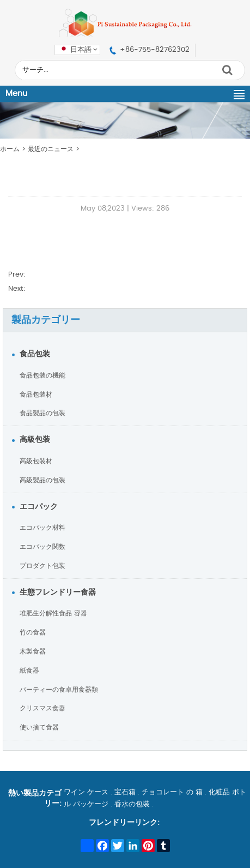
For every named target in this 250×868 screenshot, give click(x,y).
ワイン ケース (86, 792)
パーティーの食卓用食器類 (59, 690)
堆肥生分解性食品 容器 (53, 613)
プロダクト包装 (42, 566)
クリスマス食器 (42, 708)
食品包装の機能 (42, 375)
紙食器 (29, 671)
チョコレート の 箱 (172, 792)
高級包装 (35, 440)
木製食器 (33, 651)
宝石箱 (125, 792)
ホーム (10, 149)
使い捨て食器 (39, 727)
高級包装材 (36, 461)
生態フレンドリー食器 (58, 592)
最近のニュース (51, 149)
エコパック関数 (42, 547)
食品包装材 (36, 394)
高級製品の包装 (42, 480)
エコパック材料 (42, 528)
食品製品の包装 (42, 413)
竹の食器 (33, 632)
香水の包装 (132, 804)
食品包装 (35, 354)
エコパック (39, 507)
